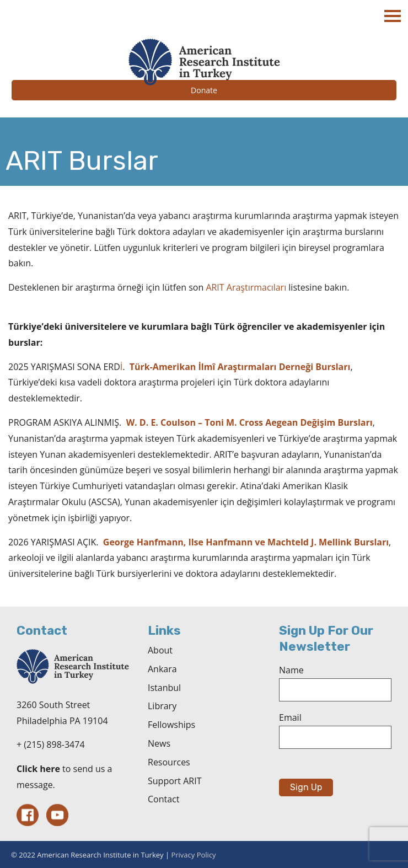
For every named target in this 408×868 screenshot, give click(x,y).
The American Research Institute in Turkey (204, 62)
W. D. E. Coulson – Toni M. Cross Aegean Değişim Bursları (249, 422)
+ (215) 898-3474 (51, 744)
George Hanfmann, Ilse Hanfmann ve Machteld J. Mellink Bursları (246, 542)
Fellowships (171, 725)
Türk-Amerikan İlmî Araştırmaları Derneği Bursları (240, 367)
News (159, 743)
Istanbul (164, 688)
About (160, 650)
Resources (169, 762)
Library (162, 706)
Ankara (162, 669)
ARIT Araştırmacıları (246, 287)
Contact (163, 799)
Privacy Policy (193, 855)
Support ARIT (175, 781)
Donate (204, 90)
